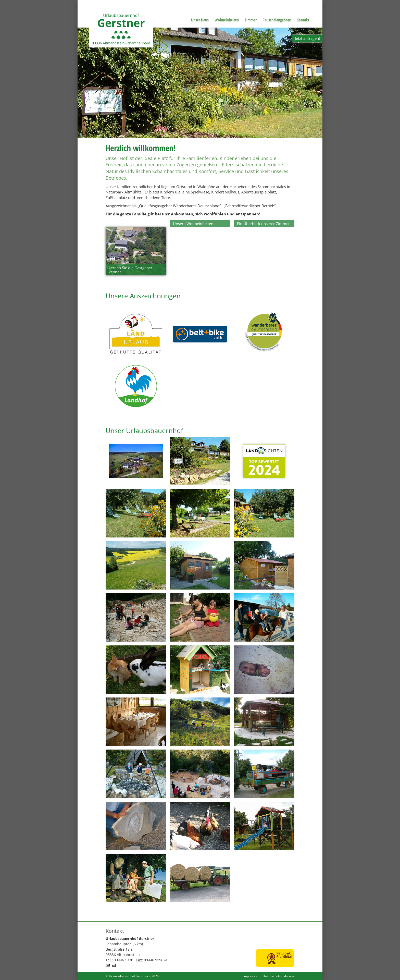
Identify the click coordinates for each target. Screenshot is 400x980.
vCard (114, 965)
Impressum (251, 976)
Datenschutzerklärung (279, 976)
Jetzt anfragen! (307, 38)
